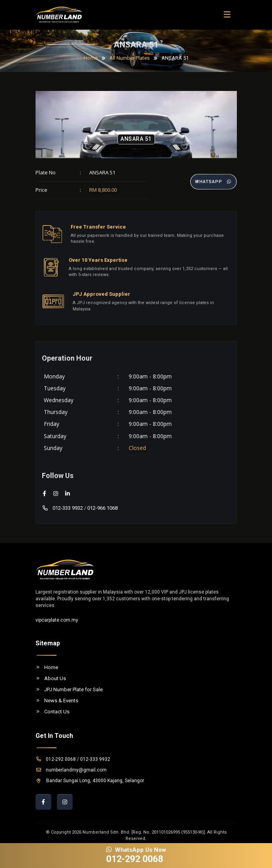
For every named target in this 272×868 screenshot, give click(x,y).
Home (91, 58)
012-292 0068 (56, 759)
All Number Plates (129, 58)
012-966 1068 (102, 508)
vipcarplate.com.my (57, 620)
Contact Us (53, 712)
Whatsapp (214, 182)
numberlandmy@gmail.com (71, 770)
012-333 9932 (62, 508)
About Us (51, 678)
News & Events (57, 701)
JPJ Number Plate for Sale (69, 689)
